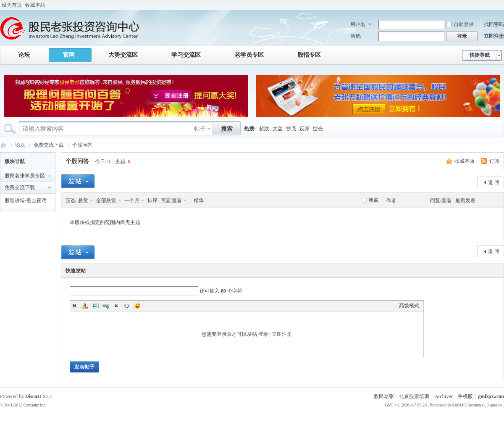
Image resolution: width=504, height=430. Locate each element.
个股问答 (82, 145)
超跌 (264, 129)
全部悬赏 (106, 200)
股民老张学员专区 (25, 176)
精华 (199, 200)
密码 (356, 36)
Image (95, 306)
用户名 (358, 24)
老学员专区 (249, 55)
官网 (69, 55)
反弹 (304, 129)
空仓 (318, 129)
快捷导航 (480, 55)
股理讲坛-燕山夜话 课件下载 (26, 202)
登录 (263, 334)
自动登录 (460, 24)
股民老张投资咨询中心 (3, 145)
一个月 (132, 200)
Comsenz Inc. (35, 405)
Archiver (444, 396)
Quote (116, 306)
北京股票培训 (414, 396)
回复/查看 (171, 200)
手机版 (465, 396)
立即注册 (494, 36)
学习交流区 (186, 55)
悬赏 (83, 200)
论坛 (24, 55)
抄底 (291, 129)
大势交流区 (123, 55)
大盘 (278, 129)
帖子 (200, 129)
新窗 (373, 200)
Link (106, 306)
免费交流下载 (49, 145)
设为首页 (12, 5)
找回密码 (494, 24)
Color (85, 306)
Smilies (137, 306)
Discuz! (33, 396)
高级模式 (409, 306)
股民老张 (384, 396)
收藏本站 (35, 5)
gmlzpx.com (491, 396)
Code (127, 306)
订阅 (494, 161)
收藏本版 (465, 161)
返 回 (494, 182)
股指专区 (309, 55)
